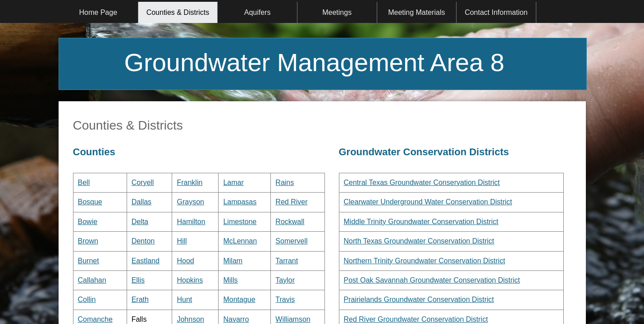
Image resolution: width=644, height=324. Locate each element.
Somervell (291, 241)
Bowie (88, 222)
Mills (230, 280)
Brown (88, 241)
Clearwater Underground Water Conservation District (428, 202)
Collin (87, 299)
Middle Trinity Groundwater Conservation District (421, 222)
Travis (285, 299)
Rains (285, 182)
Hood (185, 261)
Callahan (92, 280)
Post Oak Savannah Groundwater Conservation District (432, 280)
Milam (233, 261)
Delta (140, 222)
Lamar (233, 182)
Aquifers (258, 12)
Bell (84, 182)
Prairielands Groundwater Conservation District (419, 299)
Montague (239, 299)
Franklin (190, 182)
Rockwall (290, 222)
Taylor (285, 280)
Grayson (190, 202)
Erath (140, 299)
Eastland (146, 261)
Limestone (240, 222)
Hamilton (191, 222)
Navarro (236, 319)
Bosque (90, 202)
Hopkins (190, 280)
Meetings (337, 12)
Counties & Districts (178, 12)
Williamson (293, 319)
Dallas (142, 202)
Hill (182, 241)
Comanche (95, 319)
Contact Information (496, 12)
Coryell (143, 182)
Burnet (89, 261)
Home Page (98, 12)
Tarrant (287, 261)
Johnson (190, 319)
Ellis (138, 280)
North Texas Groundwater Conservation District (419, 241)
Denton (143, 241)
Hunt (184, 299)
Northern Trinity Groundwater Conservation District (425, 261)
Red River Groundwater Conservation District (416, 319)
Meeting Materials (416, 12)
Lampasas (240, 202)
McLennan (240, 241)
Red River (291, 202)
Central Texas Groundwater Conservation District (422, 182)
